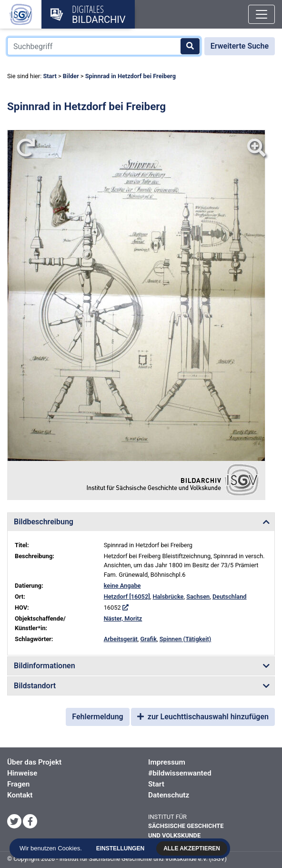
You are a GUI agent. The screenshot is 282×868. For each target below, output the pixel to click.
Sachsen (198, 597)
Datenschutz (169, 795)
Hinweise (22, 773)
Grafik (149, 639)
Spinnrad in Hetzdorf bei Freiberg (131, 76)
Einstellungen (122, 848)
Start (50, 76)
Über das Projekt (34, 762)
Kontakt (20, 795)
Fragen (18, 784)
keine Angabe (122, 586)
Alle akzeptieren (193, 848)
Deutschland (230, 597)
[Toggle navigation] (262, 14)
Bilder (71, 76)
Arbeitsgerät (121, 639)
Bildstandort (35, 686)
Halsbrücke (168, 597)
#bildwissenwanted (180, 773)
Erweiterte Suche (240, 46)
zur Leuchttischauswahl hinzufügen (203, 717)
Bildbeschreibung (44, 522)
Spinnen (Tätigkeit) (186, 639)
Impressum (167, 762)
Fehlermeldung (97, 717)
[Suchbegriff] (104, 46)
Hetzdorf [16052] (127, 597)
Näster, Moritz (123, 618)
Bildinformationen (45, 666)
